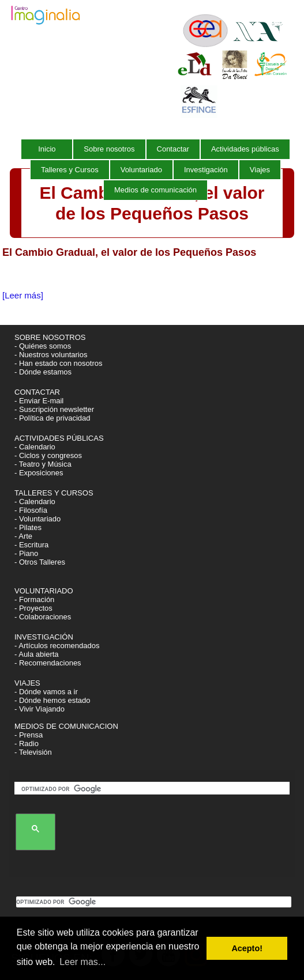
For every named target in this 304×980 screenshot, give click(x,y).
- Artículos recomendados (57, 646)
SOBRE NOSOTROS (50, 337)
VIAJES (28, 683)
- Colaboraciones (43, 617)
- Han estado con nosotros (58, 363)
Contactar (173, 149)
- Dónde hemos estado (52, 700)
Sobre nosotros (109, 149)
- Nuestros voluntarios (51, 355)
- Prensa (29, 735)
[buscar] (154, 789)
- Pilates (28, 527)
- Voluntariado (37, 519)
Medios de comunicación (155, 190)
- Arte (23, 536)
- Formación (34, 599)
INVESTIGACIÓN (45, 637)
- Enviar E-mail (39, 401)
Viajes (260, 170)
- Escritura (31, 545)
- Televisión (33, 752)
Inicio (47, 149)
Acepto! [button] (247, 948)
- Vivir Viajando (40, 709)
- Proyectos (33, 608)
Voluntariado (141, 170)
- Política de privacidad (52, 418)
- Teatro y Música (43, 464)
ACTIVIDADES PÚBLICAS (59, 438)
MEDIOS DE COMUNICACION (66, 726)
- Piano (26, 553)
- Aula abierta (37, 654)
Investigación (206, 170)
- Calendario (35, 447)
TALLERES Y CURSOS (54, 493)
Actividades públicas (245, 149)
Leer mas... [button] (82, 962)
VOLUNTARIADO (45, 591)
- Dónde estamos (43, 372)
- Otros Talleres (40, 562)
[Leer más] (23, 295)
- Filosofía (31, 510)
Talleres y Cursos (70, 170)
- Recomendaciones (48, 663)
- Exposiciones (39, 473)
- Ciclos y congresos (48, 455)
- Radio (27, 743)
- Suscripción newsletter (54, 409)
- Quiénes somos (43, 346)
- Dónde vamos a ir (46, 692)
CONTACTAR (37, 392)
